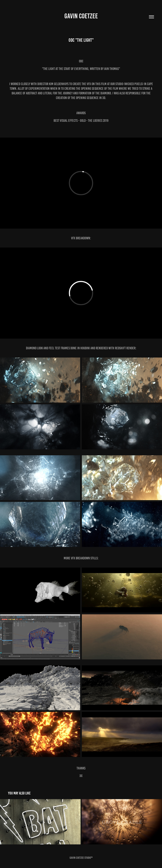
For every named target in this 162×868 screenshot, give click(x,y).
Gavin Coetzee (81, 16)
